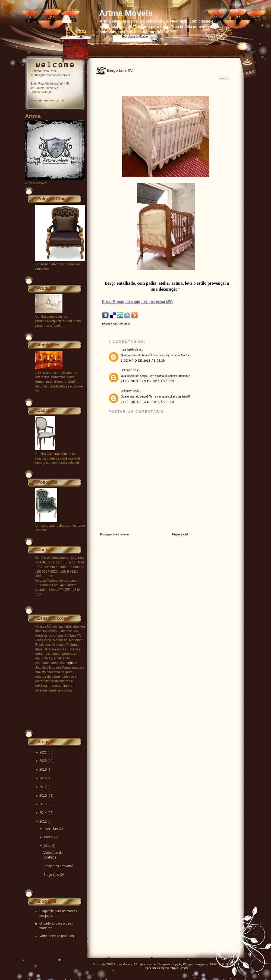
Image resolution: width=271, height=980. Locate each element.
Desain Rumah (113, 302)
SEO (169, 302)
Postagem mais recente (114, 534)
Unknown (127, 370)
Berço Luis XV (54, 875)
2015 (43, 804)
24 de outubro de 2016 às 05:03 (147, 381)
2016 (43, 796)
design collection (153, 302)
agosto (48, 837)
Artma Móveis (126, 13)
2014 (43, 813)
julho (47, 846)
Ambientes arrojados (58, 866)
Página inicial (180, 534)
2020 (43, 761)
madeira (71, 663)
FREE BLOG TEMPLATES (170, 968)
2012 (43, 821)
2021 (43, 752)
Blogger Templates (195, 964)
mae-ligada (127, 350)
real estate (132, 302)
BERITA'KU (218, 964)
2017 (43, 787)
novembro (51, 829)
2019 (43, 770)
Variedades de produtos (57, 936)
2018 (43, 778)
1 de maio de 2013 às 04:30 (143, 361)
